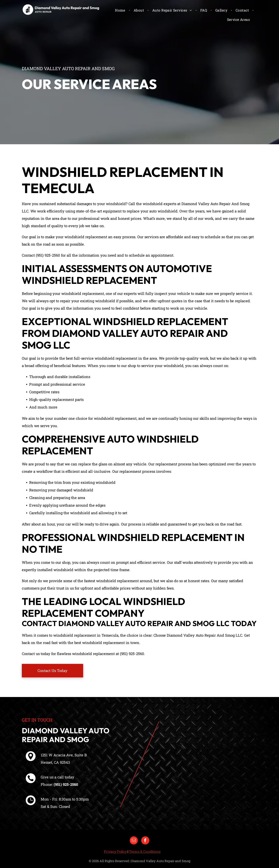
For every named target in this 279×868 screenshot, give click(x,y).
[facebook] (145, 841)
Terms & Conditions (145, 851)
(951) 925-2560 (66, 784)
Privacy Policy (115, 851)
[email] (134, 841)
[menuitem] (121, 10)
